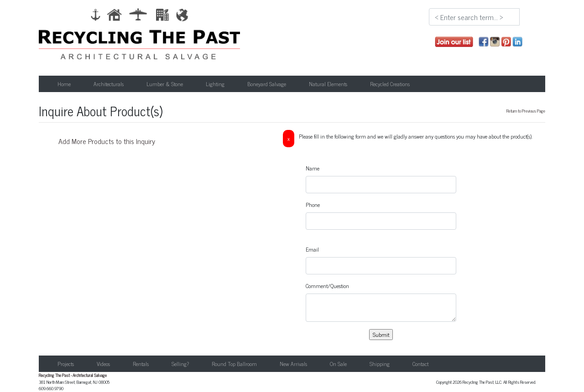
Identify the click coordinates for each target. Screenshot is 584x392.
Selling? (180, 364)
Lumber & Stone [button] (165, 84)
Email (312, 249)
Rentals (141, 364)
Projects (66, 364)
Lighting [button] (215, 84)
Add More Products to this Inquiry (107, 141)
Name (313, 168)
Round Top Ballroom (234, 364)
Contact (420, 364)
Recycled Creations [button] (390, 84)
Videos (103, 364)
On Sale (338, 364)
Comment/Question (327, 286)
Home (64, 84)
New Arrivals (293, 364)
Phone (313, 205)
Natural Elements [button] (328, 84)
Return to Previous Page (526, 111)
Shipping (380, 364)
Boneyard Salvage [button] (267, 84)
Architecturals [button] (109, 84)
